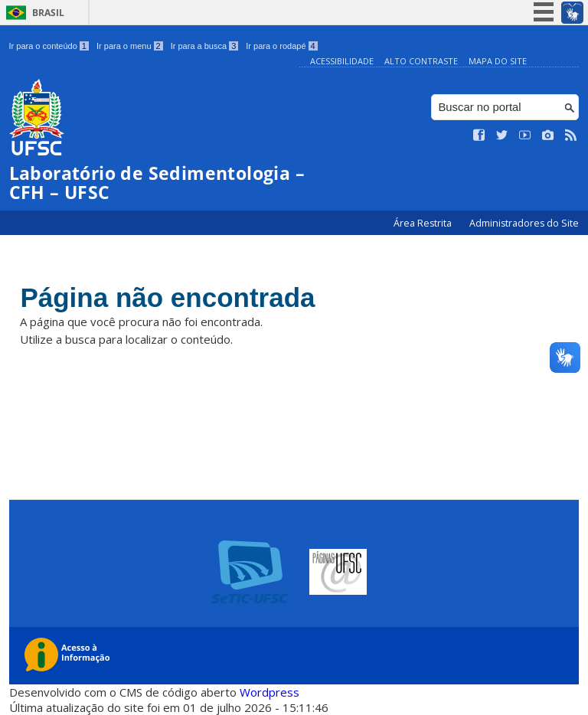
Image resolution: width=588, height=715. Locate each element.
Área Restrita (424, 223)
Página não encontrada (167, 297)
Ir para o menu (130, 46)
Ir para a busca (205, 46)
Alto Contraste (421, 61)
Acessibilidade (342, 61)
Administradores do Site (524, 223)
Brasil (48, 13)
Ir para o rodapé (281, 46)
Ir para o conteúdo (49, 46)
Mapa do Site (498, 61)
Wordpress (269, 692)
